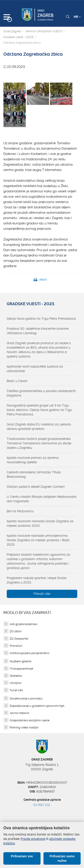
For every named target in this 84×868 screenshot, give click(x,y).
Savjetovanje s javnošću (26, 698)
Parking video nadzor (24, 727)
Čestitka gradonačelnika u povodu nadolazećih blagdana (41, 393)
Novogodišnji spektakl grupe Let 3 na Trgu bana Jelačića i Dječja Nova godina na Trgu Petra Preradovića (39, 410)
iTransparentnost (21, 669)
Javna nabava (19, 713)
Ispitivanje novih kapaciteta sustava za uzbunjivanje (35, 369)
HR (77, 17)
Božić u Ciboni (17, 381)
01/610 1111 (42, 805)
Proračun (16, 646)
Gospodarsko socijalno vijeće (30, 720)
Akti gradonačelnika (23, 624)
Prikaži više (42, 594)
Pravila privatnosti (33, 839)
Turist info (16, 690)
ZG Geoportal (19, 639)
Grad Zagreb (12, 31)
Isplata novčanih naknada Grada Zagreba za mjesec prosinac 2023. (40, 523)
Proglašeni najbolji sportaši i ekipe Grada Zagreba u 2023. (37, 580)
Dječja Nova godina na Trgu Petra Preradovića (41, 319)
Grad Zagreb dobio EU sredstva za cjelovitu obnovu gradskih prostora (39, 427)
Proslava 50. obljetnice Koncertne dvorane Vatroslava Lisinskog (38, 331)
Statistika (16, 676)
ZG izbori (16, 631)
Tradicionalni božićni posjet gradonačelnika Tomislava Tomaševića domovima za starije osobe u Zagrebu (39, 443)
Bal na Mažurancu (20, 511)
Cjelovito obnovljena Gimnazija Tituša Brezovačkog (34, 474)
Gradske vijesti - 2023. (19, 37)
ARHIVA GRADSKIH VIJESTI (44, 31)
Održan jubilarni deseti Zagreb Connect (36, 487)
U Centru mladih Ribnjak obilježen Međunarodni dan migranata (42, 499)
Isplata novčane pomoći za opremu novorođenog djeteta (33, 460)
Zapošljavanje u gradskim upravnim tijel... (38, 706)
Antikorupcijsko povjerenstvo (29, 653)
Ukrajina (15, 683)
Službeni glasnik (21, 661)
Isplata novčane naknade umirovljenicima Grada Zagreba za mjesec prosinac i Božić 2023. (38, 540)
